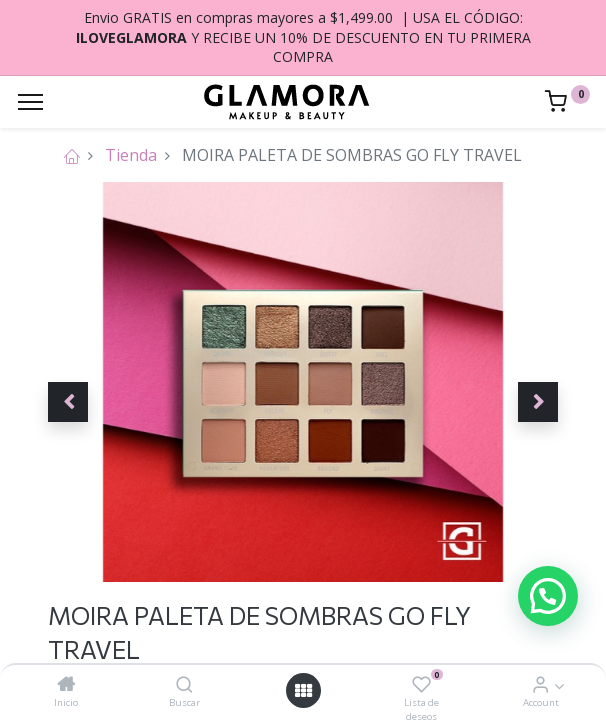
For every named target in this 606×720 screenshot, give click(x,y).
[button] (68, 402)
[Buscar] (184, 685)
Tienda (131, 155)
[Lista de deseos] (421, 685)
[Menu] (30, 102)
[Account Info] (540, 685)
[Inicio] (66, 685)
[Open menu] (303, 691)
